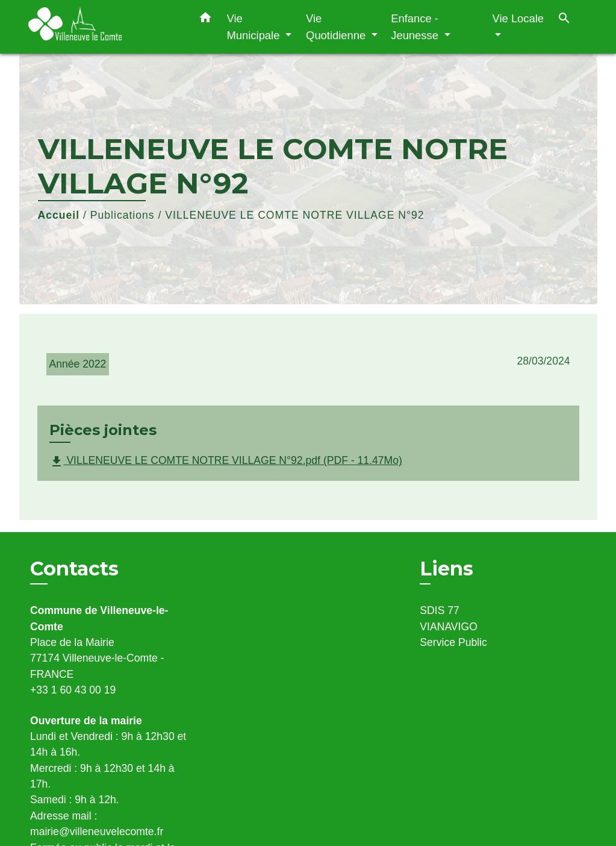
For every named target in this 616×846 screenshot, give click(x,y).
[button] (205, 20)
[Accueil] (104, 27)
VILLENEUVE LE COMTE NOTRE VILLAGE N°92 (294, 215)
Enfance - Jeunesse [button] (416, 27)
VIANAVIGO (449, 627)
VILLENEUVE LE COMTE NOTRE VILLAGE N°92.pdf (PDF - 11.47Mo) (226, 462)
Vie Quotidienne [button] (337, 27)
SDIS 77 (440, 610)
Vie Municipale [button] (255, 27)
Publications (123, 215)
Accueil (59, 215)
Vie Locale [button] (518, 18)
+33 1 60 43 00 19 (73, 690)
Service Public (453, 642)
